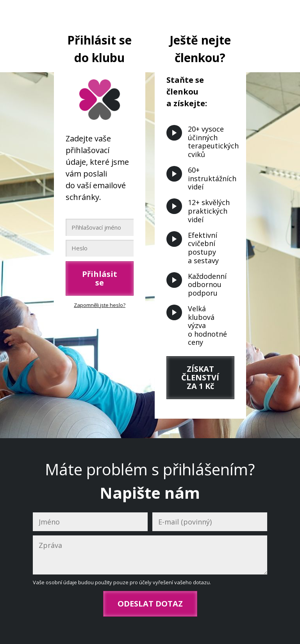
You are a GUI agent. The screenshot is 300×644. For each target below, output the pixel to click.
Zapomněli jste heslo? (100, 305)
